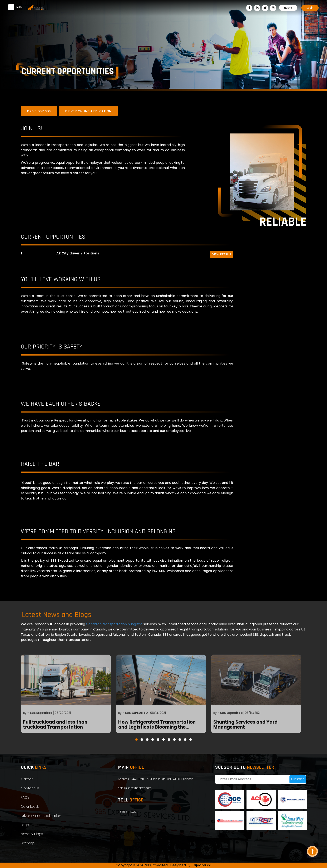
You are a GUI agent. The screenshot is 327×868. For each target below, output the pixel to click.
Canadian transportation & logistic (115, 624)
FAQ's (25, 798)
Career (27, 779)
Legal (25, 825)
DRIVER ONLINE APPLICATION (88, 111)
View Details (222, 254)
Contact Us (30, 788)
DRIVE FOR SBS (39, 111)
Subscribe (298, 779)
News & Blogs (32, 834)
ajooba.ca (202, 865)
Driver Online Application (41, 816)
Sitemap (28, 843)
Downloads (30, 807)
